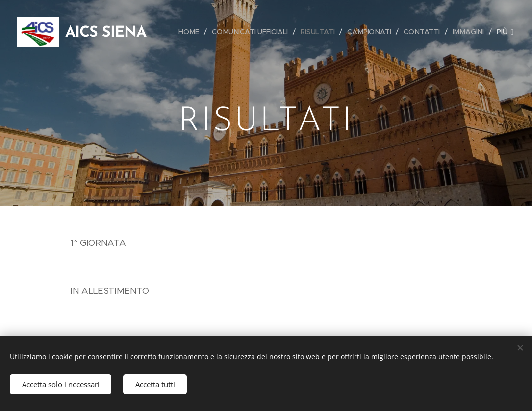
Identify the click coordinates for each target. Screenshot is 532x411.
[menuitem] (191, 32)
